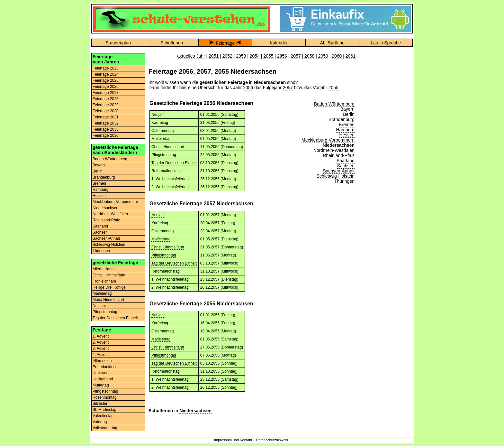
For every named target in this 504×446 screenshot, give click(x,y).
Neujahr (99, 306)
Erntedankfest (104, 367)
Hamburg (100, 190)
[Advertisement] (386, 150)
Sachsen (100, 232)
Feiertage (225, 43)
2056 (186, 71)
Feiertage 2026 (106, 87)
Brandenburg (104, 177)
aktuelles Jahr (191, 56)
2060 (337, 56)
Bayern (99, 165)
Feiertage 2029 (106, 105)
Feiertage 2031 (106, 117)
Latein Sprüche (386, 43)
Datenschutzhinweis (272, 440)
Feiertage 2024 (106, 74)
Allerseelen (102, 361)
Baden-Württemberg (110, 159)
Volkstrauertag (105, 428)
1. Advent (101, 336)
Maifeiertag (102, 293)
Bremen (99, 183)
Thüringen (101, 251)
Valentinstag (103, 416)
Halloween (102, 373)
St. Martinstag (104, 410)
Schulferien (172, 43)
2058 (309, 56)
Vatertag (100, 422)
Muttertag (101, 385)
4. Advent (101, 355)
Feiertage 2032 (106, 123)
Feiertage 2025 (106, 80)
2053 (241, 56)
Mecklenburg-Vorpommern (115, 202)
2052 (227, 56)
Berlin (98, 171)
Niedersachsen (105, 208)
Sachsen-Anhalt (106, 238)
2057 (296, 56)
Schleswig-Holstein (109, 245)
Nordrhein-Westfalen (110, 214)
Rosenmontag (105, 397)
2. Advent (101, 342)
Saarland (100, 226)
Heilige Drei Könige (109, 287)
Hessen (99, 196)
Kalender (279, 43)
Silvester (100, 404)
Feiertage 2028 (106, 99)
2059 (323, 56)
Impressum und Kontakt (233, 440)
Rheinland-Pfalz (106, 220)
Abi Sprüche (332, 43)
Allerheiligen (103, 269)
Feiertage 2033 (106, 129)
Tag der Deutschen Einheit (115, 318)
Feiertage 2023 (106, 68)
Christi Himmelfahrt (109, 275)
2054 (255, 56)
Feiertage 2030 (106, 111)
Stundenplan (118, 43)
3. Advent (101, 348)
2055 (268, 56)
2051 (214, 56)
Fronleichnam (104, 281)
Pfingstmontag (105, 312)
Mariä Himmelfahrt (108, 300)
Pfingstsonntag (105, 391)
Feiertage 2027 (106, 93)
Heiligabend (103, 379)
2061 (351, 56)
